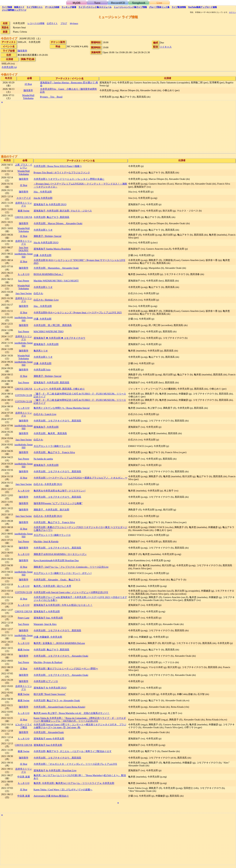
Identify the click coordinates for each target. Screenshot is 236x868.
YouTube (202, 7)
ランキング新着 (69, 7)
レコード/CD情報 (36, 23)
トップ (14, 10)
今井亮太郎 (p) (9, 67)
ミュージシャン (130, 7)
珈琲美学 (22, 51)
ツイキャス (166, 47)
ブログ (64, 23)
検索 (7, 7)
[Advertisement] (102, 128)
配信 (179, 7)
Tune (97, 3)
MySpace (74, 23)
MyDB (76, 3)
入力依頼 (52, 7)
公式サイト (52, 23)
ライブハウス (95, 7)
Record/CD (118, 3)
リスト (35, 7)
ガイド (19, 7)
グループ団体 (159, 7)
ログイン (232, 12)
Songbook (139, 3)
